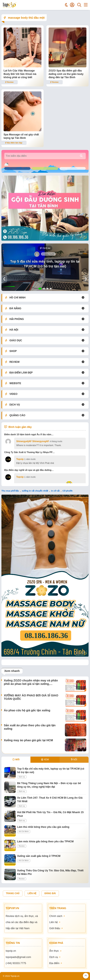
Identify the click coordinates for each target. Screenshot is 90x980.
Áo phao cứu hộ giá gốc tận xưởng (27, 710)
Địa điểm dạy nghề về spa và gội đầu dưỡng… (29, 470)
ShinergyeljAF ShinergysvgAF (33, 441)
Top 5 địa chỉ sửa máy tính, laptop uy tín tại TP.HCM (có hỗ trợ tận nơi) (45, 264)
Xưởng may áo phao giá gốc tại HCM (28, 740)
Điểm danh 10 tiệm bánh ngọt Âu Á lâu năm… (29, 434)
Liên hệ (55, 922)
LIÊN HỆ (32, 893)
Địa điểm (56, 963)
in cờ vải (55, 491)
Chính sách (57, 916)
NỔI (74, 760)
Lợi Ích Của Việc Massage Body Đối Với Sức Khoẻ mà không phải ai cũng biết (20, 74)
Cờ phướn (67, 491)
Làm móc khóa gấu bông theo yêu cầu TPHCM (45, 841)
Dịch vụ (45, 248)
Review (9, 82)
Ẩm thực (55, 951)
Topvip (20, 459)
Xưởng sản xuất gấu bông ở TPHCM (39, 856)
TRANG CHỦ (13, 893)
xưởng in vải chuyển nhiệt (35, 491)
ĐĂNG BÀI (50, 893)
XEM (45, 760)
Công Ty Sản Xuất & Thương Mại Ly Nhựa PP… (29, 452)
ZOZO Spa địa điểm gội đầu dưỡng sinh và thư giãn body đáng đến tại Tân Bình (66, 74)
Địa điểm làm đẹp (14, 143)
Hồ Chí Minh (24, 831)
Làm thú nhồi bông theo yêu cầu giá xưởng (43, 827)
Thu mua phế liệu (10, 491)
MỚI (16, 760)
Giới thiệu (56, 928)
